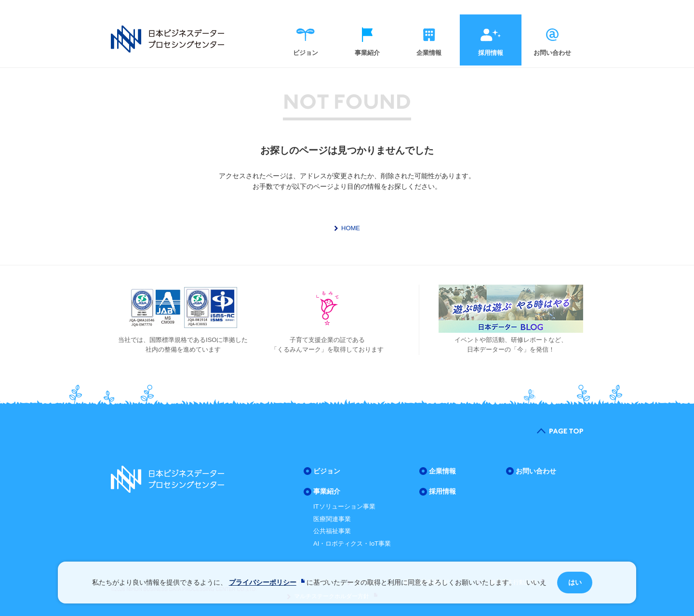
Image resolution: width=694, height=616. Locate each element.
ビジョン (306, 53)
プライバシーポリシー (263, 582)
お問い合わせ (552, 53)
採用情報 (491, 53)
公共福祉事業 (332, 531)
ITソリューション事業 (344, 506)
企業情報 (429, 53)
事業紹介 (367, 53)
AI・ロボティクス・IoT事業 (352, 544)
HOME (351, 228)
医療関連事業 (332, 519)
